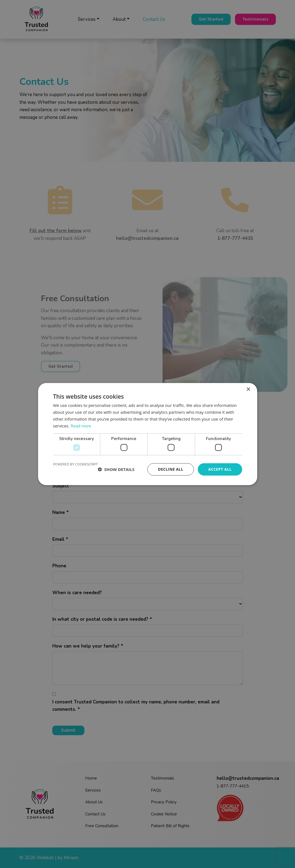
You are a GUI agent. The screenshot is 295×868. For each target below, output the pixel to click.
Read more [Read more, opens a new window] (81, 426)
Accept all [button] (220, 469)
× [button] (248, 390)
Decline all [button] (171, 469)
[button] (116, 469)
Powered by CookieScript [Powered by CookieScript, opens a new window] (75, 465)
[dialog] (147, 434)
